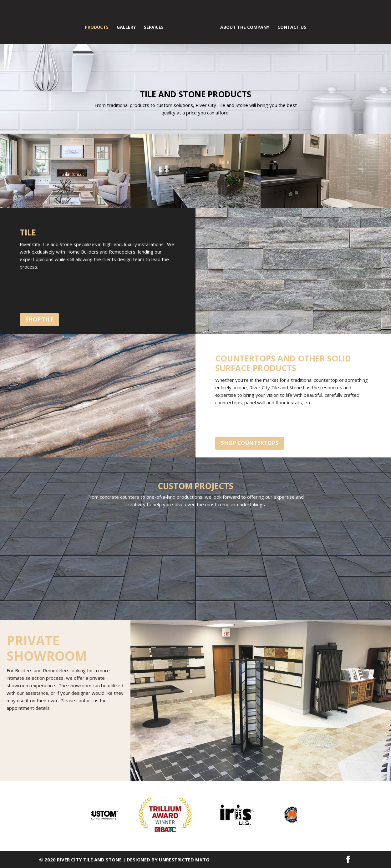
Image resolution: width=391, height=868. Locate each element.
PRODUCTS (97, 28)
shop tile (39, 319)
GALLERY (126, 28)
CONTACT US (292, 28)
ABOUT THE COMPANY (245, 28)
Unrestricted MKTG (184, 860)
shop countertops (250, 443)
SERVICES (154, 28)
